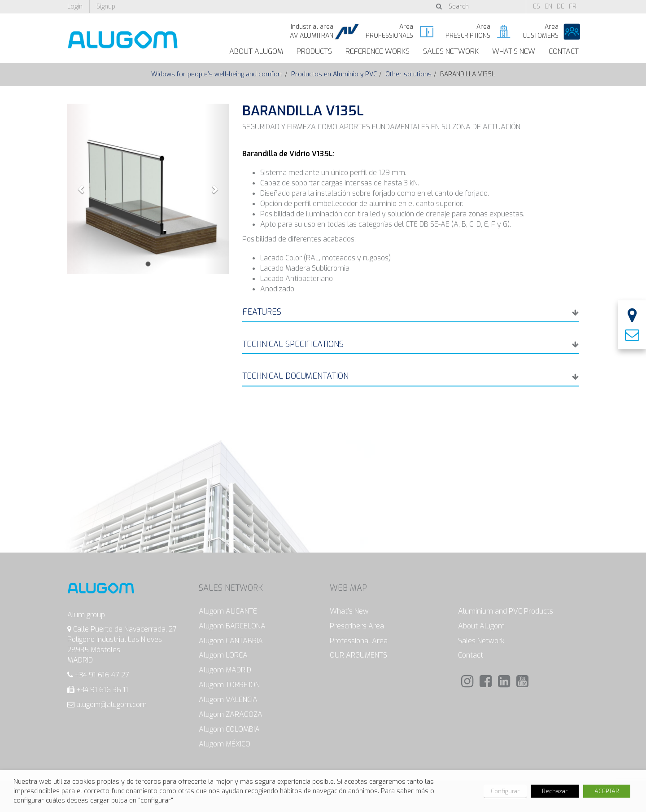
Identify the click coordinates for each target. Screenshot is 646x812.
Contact (564, 51)
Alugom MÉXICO (225, 744)
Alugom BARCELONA (232, 626)
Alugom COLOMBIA (229, 729)
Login (75, 7)
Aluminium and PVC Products (506, 611)
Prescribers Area (357, 626)
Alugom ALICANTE (228, 611)
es (537, 7)
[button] (79, 189)
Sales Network (451, 51)
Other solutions (408, 74)
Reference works (378, 51)
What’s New (514, 51)
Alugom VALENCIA (228, 700)
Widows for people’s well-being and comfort (217, 74)
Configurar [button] (505, 791)
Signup (106, 7)
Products (314, 51)
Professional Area (359, 641)
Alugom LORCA (223, 655)
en (548, 7)
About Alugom (256, 51)
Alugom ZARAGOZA (231, 714)
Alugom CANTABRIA (231, 641)
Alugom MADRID (225, 670)
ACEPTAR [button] (607, 791)
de (561, 7)
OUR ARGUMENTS (358, 655)
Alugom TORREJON (229, 685)
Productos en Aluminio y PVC (334, 74)
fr (573, 7)
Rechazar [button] (555, 791)
